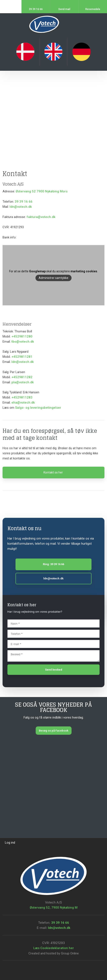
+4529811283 (22, 397)
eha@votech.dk (23, 403)
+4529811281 (22, 357)
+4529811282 (22, 377)
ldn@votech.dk (21, 207)
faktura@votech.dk (41, 217)
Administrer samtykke (53, 278)
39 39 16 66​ (60, 923)
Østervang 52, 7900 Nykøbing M (54, 908)
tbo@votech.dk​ (23, 342)
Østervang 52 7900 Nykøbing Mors (42, 191)
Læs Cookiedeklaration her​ (54, 948)
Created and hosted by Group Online (54, 953)
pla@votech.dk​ (23, 382)
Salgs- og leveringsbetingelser (38, 408)
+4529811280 (22, 336)
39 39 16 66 (24, 202)
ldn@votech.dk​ (23, 362)
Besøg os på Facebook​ (54, 731)
